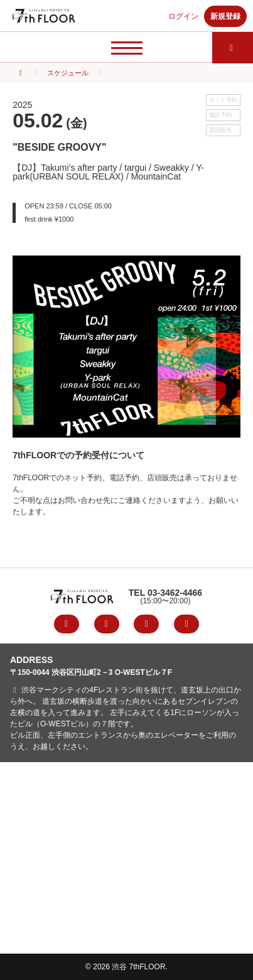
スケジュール (68, 73)
